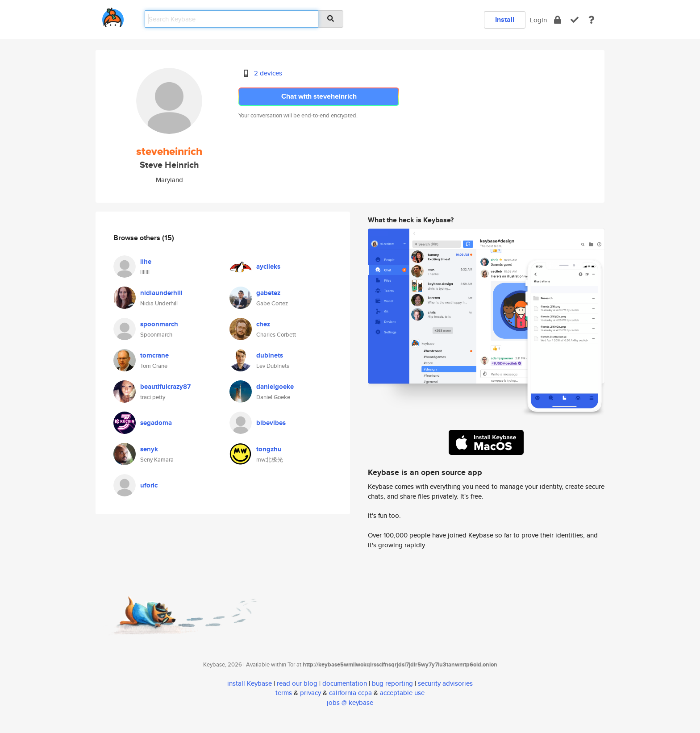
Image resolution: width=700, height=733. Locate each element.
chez (263, 324)
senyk (149, 449)
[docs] (592, 20)
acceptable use (402, 693)
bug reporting (392, 683)
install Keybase (250, 683)
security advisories (445, 683)
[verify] (575, 20)
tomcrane (154, 355)
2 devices (268, 73)
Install (505, 19)
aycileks (268, 267)
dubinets (270, 355)
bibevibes (271, 423)
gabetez (268, 293)
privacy (310, 693)
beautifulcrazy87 (165, 387)
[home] (113, 16)
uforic (149, 485)
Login (538, 20)
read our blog (297, 683)
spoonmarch (159, 324)
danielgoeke (275, 387)
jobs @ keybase (350, 702)
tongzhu (269, 449)
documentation (345, 683)
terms (284, 693)
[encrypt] (558, 20)
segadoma (156, 423)
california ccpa (350, 693)
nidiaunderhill (161, 293)
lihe (146, 262)
